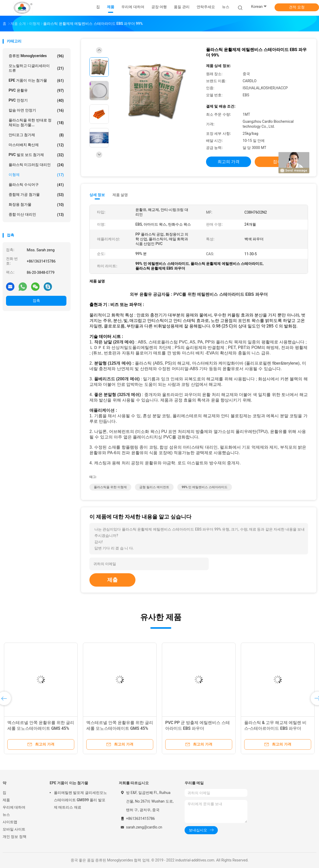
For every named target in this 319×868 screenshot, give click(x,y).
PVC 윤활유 (36, 91)
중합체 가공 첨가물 (36, 195)
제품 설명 (120, 195)
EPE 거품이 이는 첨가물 (36, 81)
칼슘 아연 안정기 (36, 110)
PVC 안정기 (36, 101)
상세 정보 (97, 195)
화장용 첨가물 (36, 205)
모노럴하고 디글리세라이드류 (36, 68)
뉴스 (6, 815)
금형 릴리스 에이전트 (154, 487)
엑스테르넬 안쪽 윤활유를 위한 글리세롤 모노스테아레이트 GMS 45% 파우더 (41, 728)
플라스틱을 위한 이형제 (110, 487)
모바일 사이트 (14, 829)
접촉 (36, 301)
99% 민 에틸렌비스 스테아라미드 (205, 487)
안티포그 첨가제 (36, 135)
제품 (6, 800)
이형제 (36, 175)
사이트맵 (10, 822)
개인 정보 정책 (15, 837)
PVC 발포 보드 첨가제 (36, 155)
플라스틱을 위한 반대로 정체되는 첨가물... (36, 123)
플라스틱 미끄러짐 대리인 (36, 165)
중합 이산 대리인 (36, 215)
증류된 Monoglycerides (36, 56)
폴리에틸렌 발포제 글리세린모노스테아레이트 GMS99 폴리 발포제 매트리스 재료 (80, 800)
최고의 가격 (229, 162)
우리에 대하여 (14, 807)
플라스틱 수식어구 (36, 185)
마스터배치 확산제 (36, 145)
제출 (112, 580)
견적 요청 (297, 7)
